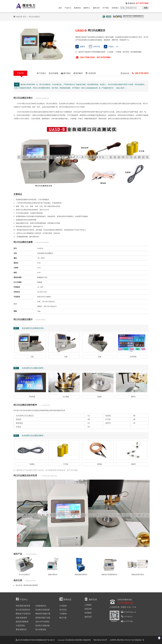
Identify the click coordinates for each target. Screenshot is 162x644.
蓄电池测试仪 (21, 629)
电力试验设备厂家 (138, 640)
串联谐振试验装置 (23, 606)
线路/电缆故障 (21, 618)
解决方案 (63, 618)
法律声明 (113, 640)
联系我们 (115, 8)
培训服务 (88, 613)
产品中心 (68, 8)
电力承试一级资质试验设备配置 (27, 585)
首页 (60, 8)
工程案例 (63, 614)
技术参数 (54, 73)
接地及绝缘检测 (22, 622)
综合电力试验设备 (43, 626)
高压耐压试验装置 (43, 610)
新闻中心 (87, 8)
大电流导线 (20, 626)
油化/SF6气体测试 (42, 622)
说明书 (80, 47)
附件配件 (78, 73)
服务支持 (96, 8)
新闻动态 (65, 599)
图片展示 (66, 73)
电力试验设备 (41, 629)
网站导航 (120, 640)
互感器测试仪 (41, 606)
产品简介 (42, 73)
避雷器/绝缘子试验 (43, 618)
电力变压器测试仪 (23, 610)
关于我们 (106, 8)
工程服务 (88, 605)
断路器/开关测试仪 (23, 614)
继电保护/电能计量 (43, 614)
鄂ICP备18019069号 (100, 640)
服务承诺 (88, 617)
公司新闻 (63, 606)
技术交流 (63, 610)
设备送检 (88, 609)
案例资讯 (77, 8)
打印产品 (94, 47)
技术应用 (91, 73)
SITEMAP (127, 640)
